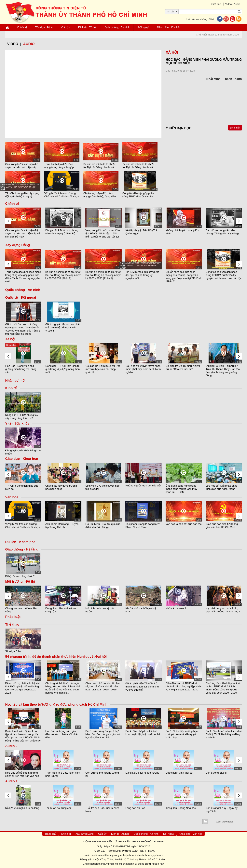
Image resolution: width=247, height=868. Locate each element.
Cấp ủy (66, 27)
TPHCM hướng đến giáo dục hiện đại (22, 487)
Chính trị (22, 27)
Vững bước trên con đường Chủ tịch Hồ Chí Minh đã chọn (62, 195)
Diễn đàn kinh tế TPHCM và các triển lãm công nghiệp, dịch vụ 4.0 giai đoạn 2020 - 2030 (183, 687)
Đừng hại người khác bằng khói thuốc (23, 452)
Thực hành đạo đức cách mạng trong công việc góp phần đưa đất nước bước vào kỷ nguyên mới (61, 166)
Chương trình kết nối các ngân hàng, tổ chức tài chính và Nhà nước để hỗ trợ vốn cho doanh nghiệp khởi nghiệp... (63, 688)
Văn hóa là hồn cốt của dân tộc (184, 524)
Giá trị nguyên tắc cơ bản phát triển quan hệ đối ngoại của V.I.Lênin (62, 327)
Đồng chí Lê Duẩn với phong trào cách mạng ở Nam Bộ (62, 232)
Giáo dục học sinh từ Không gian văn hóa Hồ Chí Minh (222, 526)
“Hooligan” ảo (13, 651)
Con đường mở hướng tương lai (102, 774)
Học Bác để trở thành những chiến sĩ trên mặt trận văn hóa (22, 774)
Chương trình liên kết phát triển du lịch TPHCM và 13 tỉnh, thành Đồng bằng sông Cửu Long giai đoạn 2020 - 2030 (223, 688)
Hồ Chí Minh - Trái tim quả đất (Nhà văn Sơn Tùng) (103, 526)
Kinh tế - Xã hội (87, 27)
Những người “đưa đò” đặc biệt (143, 486)
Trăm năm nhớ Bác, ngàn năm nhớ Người (63, 774)
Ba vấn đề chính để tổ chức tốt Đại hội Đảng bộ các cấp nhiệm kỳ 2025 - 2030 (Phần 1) (140, 166)
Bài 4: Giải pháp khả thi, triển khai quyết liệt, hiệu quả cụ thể (143, 733)
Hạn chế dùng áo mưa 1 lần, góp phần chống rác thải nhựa (223, 610)
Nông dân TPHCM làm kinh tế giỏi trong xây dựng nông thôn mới (62, 369)
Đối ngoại (143, 27)
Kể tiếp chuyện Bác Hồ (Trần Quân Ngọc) (142, 232)
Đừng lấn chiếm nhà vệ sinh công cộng (61, 610)
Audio (29, 44)
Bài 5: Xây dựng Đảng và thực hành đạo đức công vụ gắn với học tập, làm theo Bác (103, 734)
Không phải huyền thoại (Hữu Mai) (182, 232)
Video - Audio (233, 4)
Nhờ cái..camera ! (176, 608)
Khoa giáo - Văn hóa (169, 27)
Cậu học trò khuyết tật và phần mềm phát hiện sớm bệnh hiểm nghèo (143, 369)
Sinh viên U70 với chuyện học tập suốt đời (102, 487)
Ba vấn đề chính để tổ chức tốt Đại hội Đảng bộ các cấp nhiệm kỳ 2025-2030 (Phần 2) (100, 166)
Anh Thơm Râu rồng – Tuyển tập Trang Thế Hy (62, 526)
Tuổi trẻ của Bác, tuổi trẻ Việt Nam (102, 810)
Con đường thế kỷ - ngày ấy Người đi (222, 810)
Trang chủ (51, 834)
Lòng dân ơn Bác (135, 808)
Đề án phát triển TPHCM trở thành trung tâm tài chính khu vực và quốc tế (142, 687)
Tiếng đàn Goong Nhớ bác (181, 808)
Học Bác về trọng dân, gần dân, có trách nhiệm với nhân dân (62, 734)
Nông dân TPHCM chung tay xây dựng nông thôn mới (22, 417)
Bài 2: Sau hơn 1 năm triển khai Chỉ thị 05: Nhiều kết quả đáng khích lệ (224, 734)
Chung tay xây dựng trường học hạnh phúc (61, 487)
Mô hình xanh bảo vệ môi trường (100, 610)
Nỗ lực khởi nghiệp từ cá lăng (22, 808)
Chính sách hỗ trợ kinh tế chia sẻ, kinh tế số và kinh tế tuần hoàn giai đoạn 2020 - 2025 (102, 687)
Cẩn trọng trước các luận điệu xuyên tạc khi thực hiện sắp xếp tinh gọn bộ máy (22, 166)
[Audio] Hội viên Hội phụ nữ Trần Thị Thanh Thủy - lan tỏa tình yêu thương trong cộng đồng (223, 371)
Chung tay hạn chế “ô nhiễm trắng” (21, 610)
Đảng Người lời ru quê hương (142, 773)
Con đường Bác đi (216, 773)
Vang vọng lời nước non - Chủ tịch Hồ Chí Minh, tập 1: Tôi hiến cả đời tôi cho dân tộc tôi (103, 233)
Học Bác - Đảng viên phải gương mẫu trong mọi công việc (21, 369)
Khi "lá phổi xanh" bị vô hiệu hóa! (141, 610)
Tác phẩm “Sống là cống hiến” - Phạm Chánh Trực (143, 526)
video (13, 44)
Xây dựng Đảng (44, 27)
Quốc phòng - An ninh (117, 27)
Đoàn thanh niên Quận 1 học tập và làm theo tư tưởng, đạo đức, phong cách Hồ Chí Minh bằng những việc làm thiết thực (23, 736)
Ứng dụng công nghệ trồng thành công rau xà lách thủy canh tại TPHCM (181, 489)
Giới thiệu (217, 4)
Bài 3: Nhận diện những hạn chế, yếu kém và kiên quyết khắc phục (182, 734)
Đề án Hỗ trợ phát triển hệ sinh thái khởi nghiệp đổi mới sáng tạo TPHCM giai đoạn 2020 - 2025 (23, 688)
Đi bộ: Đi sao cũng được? (20, 576)
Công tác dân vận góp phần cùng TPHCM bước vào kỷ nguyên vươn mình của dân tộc (138, 195)
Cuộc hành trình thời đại (179, 773)
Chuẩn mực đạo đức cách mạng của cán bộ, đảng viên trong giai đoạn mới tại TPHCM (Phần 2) (101, 195)
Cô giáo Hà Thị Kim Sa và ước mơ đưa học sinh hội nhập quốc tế (103, 369)
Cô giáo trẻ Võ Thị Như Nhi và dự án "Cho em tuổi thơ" (183, 367)
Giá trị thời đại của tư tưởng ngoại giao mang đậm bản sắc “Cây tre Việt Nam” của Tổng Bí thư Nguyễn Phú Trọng (23, 329)
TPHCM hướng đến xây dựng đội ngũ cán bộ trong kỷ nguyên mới (22, 195)
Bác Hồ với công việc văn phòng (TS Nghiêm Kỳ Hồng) (222, 232)
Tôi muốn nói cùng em (58, 808)
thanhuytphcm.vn (108, 864)
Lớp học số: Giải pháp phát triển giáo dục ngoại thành (221, 487)
